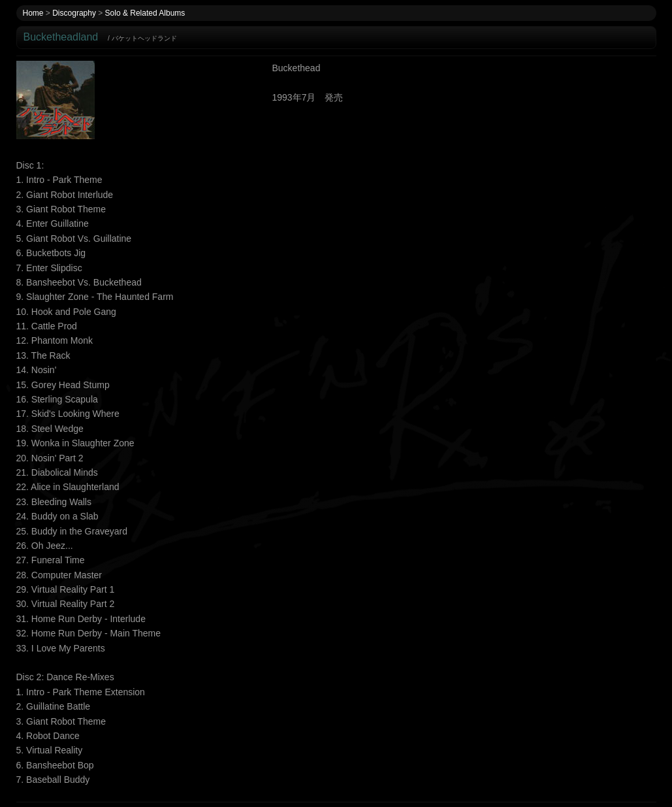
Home (33, 13)
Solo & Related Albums (145, 13)
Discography (74, 13)
